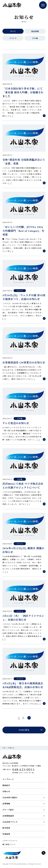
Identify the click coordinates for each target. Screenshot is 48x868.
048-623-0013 (23, 770)
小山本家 (12, 5)
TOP (4, 748)
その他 (35, 38)
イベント (13, 38)
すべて (13, 32)
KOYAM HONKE (12, 856)
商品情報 (35, 32)
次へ (29, 718)
